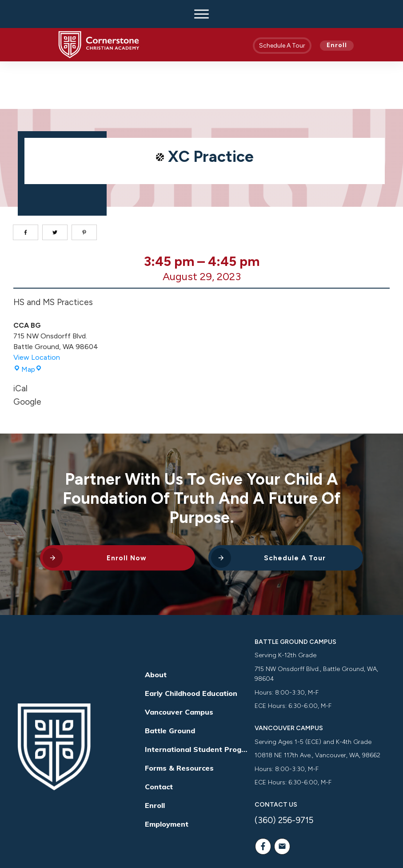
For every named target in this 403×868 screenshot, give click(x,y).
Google (27, 354)
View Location (37, 310)
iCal (20, 341)
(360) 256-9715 (284, 773)
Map (28, 322)
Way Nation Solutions (330, 843)
